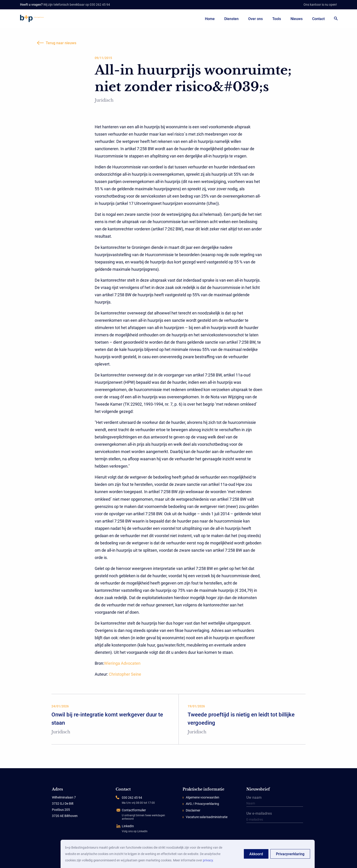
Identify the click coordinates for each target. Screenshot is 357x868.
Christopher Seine (125, 674)
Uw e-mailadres (275, 817)
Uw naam (275, 801)
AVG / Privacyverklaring (202, 804)
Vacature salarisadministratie (207, 817)
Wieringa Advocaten (122, 663)
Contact (318, 19)
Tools (277, 19)
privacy (208, 860)
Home (210, 19)
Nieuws (297, 19)
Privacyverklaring (290, 854)
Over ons (255, 19)
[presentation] (275, 834)
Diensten (231, 19)
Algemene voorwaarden (203, 797)
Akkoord (256, 854)
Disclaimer (193, 810)
